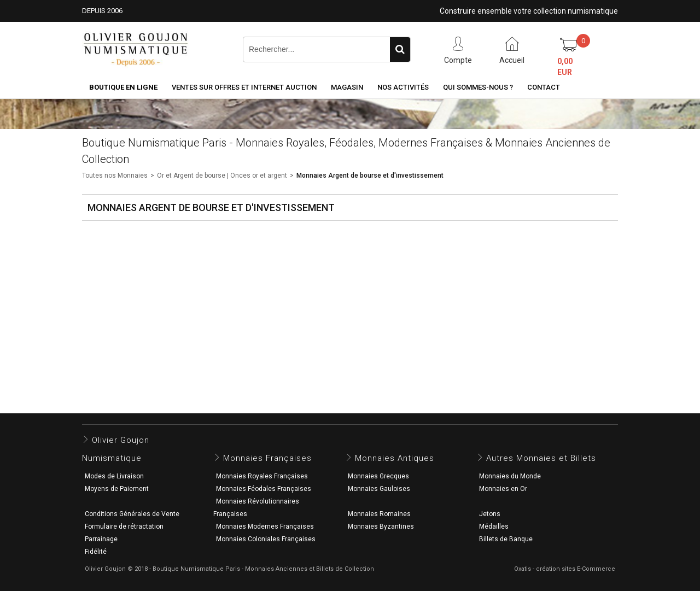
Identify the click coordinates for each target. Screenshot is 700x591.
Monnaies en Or (503, 489)
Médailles (494, 526)
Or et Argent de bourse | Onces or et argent (222, 175)
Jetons (490, 514)
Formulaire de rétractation (124, 526)
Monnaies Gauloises (379, 489)
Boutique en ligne (123, 87)
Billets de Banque (506, 539)
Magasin (347, 87)
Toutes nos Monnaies (115, 175)
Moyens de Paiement (117, 489)
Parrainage (101, 539)
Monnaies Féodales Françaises (264, 489)
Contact (544, 87)
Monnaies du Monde (510, 476)
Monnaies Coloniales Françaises (266, 539)
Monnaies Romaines (379, 514)
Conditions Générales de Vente (132, 514)
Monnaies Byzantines (381, 526)
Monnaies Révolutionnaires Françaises (256, 508)
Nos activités (403, 87)
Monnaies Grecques (378, 476)
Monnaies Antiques (395, 458)
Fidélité (96, 552)
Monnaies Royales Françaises (262, 476)
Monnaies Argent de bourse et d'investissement (370, 175)
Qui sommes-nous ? (478, 87)
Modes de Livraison (114, 476)
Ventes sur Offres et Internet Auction (244, 87)
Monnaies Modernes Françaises (265, 526)
